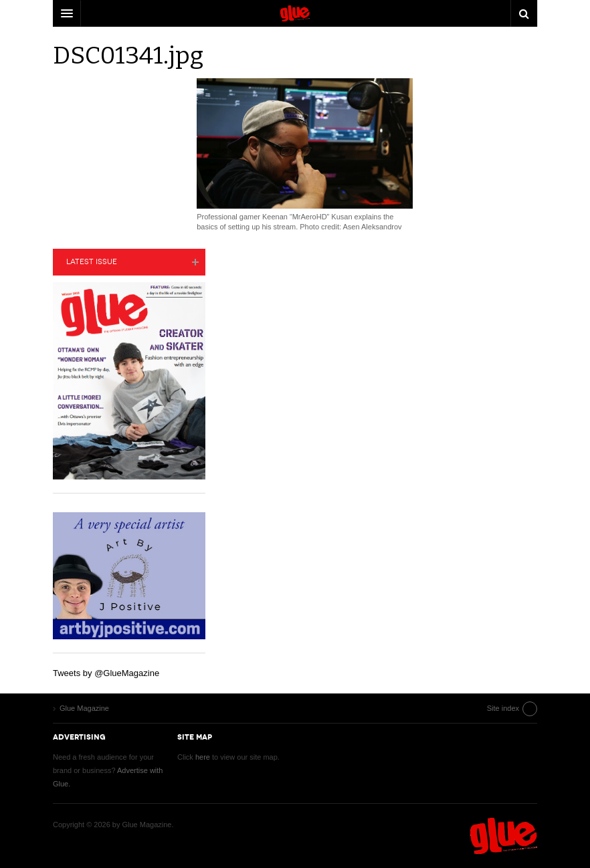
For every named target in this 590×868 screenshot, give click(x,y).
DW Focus (295, 13)
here (203, 757)
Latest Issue (92, 262)
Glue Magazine (504, 836)
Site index (503, 708)
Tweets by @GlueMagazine (106, 673)
